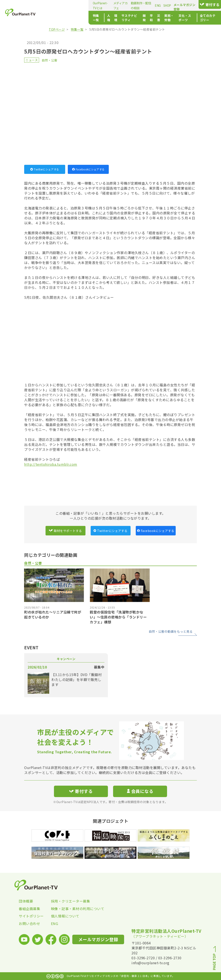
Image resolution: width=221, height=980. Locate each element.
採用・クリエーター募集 (67, 901)
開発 (114, 18)
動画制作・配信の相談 (112, 5)
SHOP (141, 5)
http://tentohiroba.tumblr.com (51, 464)
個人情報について (65, 916)
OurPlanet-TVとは (60, 5)
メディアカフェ (84, 5)
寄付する (207, 5)
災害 (132, 18)
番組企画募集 (29, 909)
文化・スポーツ (167, 18)
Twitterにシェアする (45, 169)
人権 (69, 18)
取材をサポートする (65, 531)
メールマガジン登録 (176, 5)
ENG (132, 5)
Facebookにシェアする (88, 169)
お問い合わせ (29, 923)
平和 (123, 18)
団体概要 (26, 901)
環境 (78, 18)
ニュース (32, 60)
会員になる (140, 791)
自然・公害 (50, 60)
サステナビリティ (96, 18)
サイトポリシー (31, 916)
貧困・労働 (145, 18)
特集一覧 (54, 18)
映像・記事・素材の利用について (67, 909)
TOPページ (57, 29)
